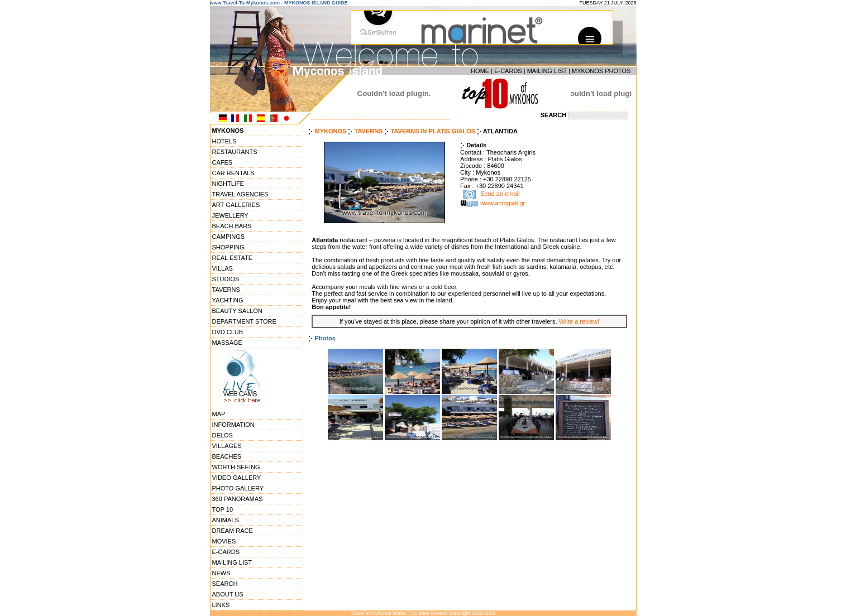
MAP (219, 414)
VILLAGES (227, 446)
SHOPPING (228, 247)
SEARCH (225, 584)
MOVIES (224, 541)
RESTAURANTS (235, 152)
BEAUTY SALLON (237, 311)
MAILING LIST (547, 71)
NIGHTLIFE (228, 184)
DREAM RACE (233, 531)
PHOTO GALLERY (238, 488)
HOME (480, 71)
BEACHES (227, 456)
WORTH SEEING (236, 467)
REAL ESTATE (233, 258)
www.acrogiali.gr (503, 204)
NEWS (221, 573)
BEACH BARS (232, 226)
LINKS (221, 605)
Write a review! (579, 321)
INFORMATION (233, 425)
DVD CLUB (228, 332)
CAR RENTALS (233, 173)
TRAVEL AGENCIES (240, 194)
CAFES (223, 162)
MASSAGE (227, 343)
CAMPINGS (229, 237)
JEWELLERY (230, 215)
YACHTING (228, 300)
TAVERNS (226, 290)
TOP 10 (223, 509)
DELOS (223, 435)
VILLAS (223, 268)
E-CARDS (508, 71)
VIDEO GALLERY (237, 478)
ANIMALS (226, 520)
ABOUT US (228, 594)
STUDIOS (226, 279)
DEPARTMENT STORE (244, 321)
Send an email (500, 194)
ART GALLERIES (236, 205)
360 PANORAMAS (238, 499)
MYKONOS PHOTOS (601, 71)
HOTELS (224, 141)
